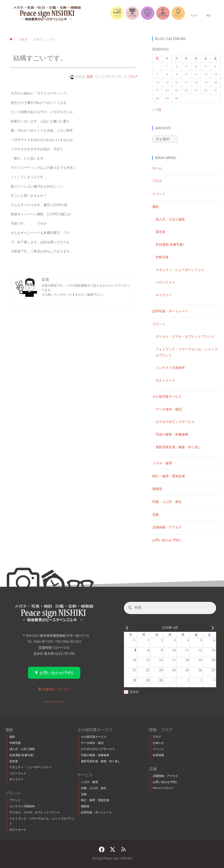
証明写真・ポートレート (170, 311)
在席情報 (158, 755)
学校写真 (162, 257)
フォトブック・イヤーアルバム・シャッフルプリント (42, 821)
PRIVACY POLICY (54, 701)
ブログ (24, 40)
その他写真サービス (167, 396)
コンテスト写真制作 (170, 367)
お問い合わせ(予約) (166, 540)
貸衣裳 (160, 231)
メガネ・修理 (162, 463)
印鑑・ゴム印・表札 (167, 501)
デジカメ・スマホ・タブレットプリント (185, 336)
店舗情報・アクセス (167, 527)
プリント (159, 324)
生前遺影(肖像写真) (170, 244)
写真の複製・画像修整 (172, 434)
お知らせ (158, 743)
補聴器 (157, 488)
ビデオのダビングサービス (175, 421)
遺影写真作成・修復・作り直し (178, 447)
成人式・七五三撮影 (170, 219)
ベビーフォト (165, 282)
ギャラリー (164, 295)
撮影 (156, 206)
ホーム (157, 168)
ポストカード (165, 380)
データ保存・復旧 (169, 409)
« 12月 (157, 110)
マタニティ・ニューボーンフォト (180, 269)
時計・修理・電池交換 (169, 476)
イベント (159, 193)
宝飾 (156, 514)
